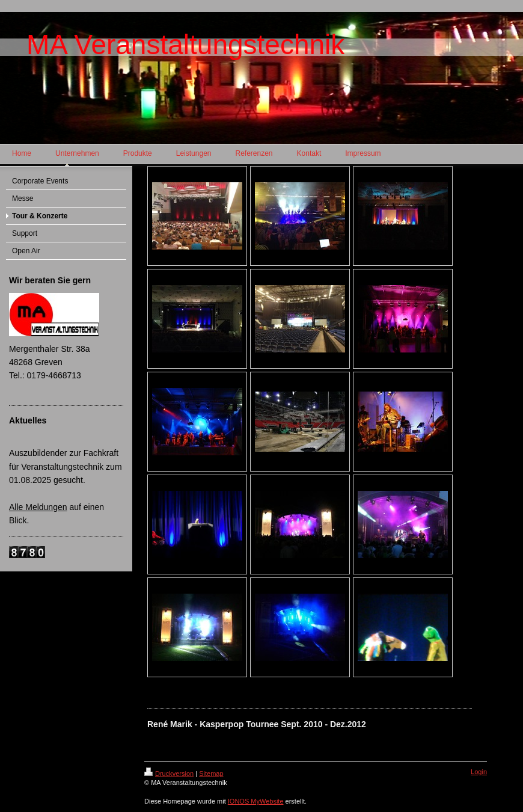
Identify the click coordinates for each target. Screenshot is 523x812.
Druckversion (169, 774)
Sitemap (211, 774)
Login (479, 772)
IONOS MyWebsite (256, 801)
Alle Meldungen (38, 507)
